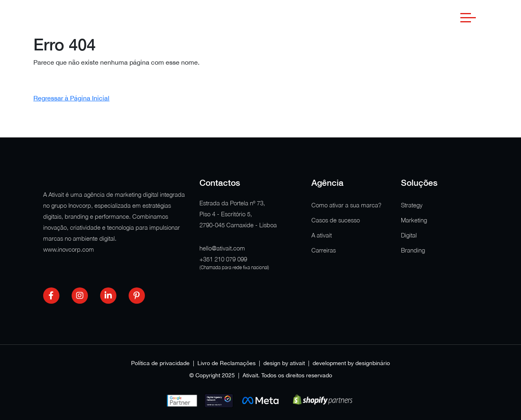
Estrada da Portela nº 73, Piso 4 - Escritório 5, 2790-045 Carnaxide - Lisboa (238, 214)
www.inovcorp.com (69, 249)
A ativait (322, 235)
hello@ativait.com (222, 248)
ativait (297, 363)
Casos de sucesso (336, 220)
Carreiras (324, 250)
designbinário (373, 363)
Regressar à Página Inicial (71, 98)
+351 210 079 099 (223, 259)
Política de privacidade (160, 363)
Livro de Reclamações (227, 363)
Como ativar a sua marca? (346, 205)
